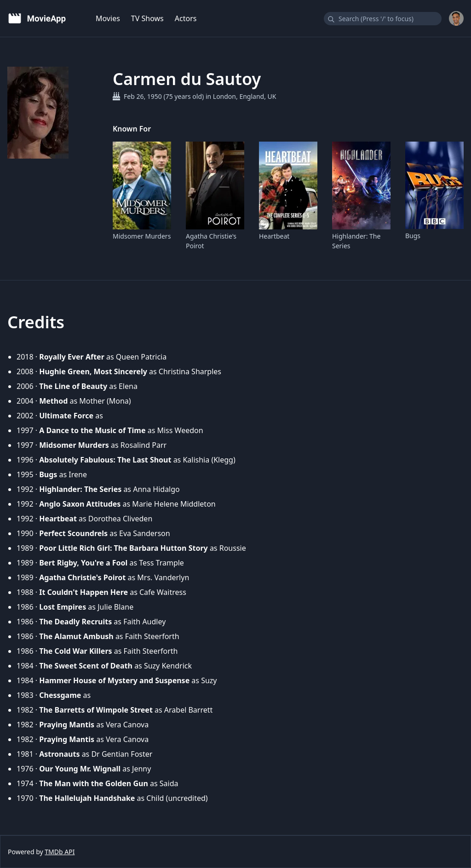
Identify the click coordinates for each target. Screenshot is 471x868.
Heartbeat (274, 236)
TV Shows (147, 18)
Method (53, 401)
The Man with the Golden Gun (94, 783)
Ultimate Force (66, 416)
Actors (186, 18)
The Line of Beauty (73, 386)
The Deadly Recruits (75, 622)
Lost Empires (63, 607)
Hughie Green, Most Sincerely (93, 371)
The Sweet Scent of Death (86, 666)
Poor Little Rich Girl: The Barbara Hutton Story (123, 548)
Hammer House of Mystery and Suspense (114, 680)
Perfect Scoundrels (73, 533)
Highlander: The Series (356, 241)
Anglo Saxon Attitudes (80, 504)
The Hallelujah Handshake (87, 798)
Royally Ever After (72, 357)
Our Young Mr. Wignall (80, 769)
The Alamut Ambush (76, 636)
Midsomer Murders (142, 236)
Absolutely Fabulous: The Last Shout (105, 460)
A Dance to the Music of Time (92, 430)
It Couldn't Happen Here (83, 592)
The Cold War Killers (75, 651)
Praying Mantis (67, 725)
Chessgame (60, 695)
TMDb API (60, 852)
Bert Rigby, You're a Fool (83, 563)
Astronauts (59, 754)
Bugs (413, 236)
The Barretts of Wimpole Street (96, 710)
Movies (108, 18)
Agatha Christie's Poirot (211, 241)
